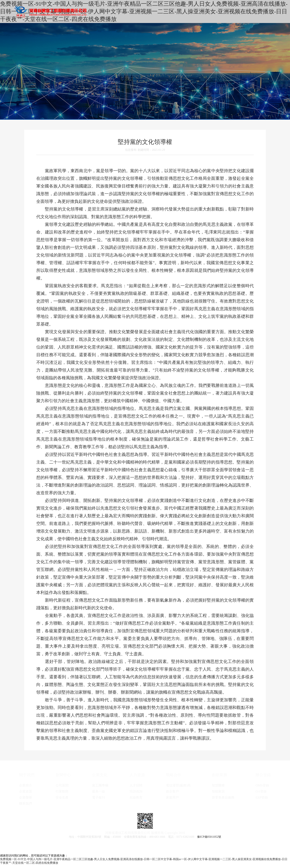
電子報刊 (98, 797)
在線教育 (136, 797)
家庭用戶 (172, 797)
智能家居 (218, 791)
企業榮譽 (26, 797)
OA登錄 (261, 791)
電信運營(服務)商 (178, 785)
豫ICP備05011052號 (209, 837)
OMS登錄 (262, 785)
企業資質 (26, 791)
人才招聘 (136, 785)
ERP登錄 (262, 797)
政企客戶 (172, 791)
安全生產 (62, 797)
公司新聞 (62, 785)
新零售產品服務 (223, 797)
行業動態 (62, 791)
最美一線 (98, 791)
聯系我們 (26, 804)
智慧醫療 (218, 785)
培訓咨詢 (136, 791)
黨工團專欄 (100, 785)
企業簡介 (26, 785)
